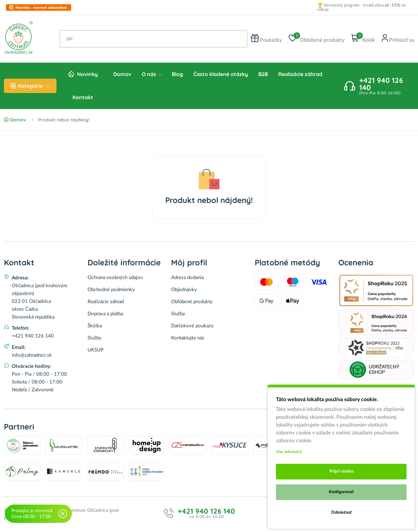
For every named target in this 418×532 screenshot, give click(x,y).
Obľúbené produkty (192, 302)
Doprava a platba (105, 314)
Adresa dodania (187, 278)
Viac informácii (289, 452)
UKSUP (96, 350)
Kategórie (30, 86)
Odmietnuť (341, 513)
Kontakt (83, 97)
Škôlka (95, 326)
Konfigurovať (341, 492)
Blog (177, 74)
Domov (122, 74)
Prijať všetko (341, 471)
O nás (152, 74)
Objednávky (184, 290)
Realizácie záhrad (300, 74)
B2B (263, 74)
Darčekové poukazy (192, 326)
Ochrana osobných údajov (115, 278)
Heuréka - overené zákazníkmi (41, 8)
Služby (95, 338)
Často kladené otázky (221, 74)
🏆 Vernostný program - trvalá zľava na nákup (362, 8)
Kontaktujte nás (188, 338)
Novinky (87, 74)
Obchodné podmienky (111, 290)
